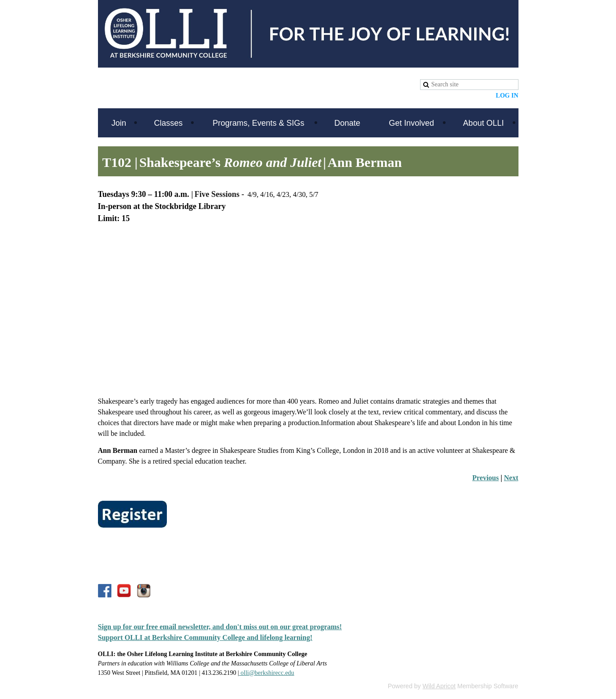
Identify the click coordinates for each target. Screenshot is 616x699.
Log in (507, 96)
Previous (486, 478)
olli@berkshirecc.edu (266, 673)
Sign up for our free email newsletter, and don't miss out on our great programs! (220, 627)
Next (511, 478)
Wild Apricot (439, 686)
